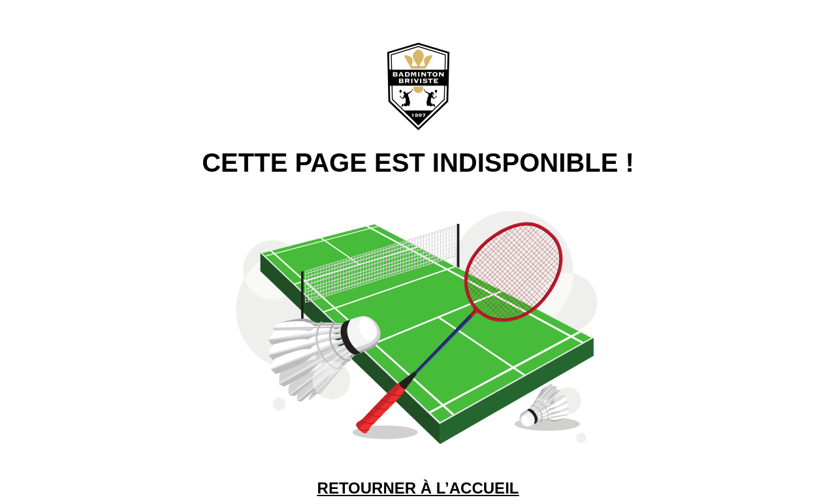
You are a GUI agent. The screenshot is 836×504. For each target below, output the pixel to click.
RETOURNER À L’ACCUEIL (418, 488)
